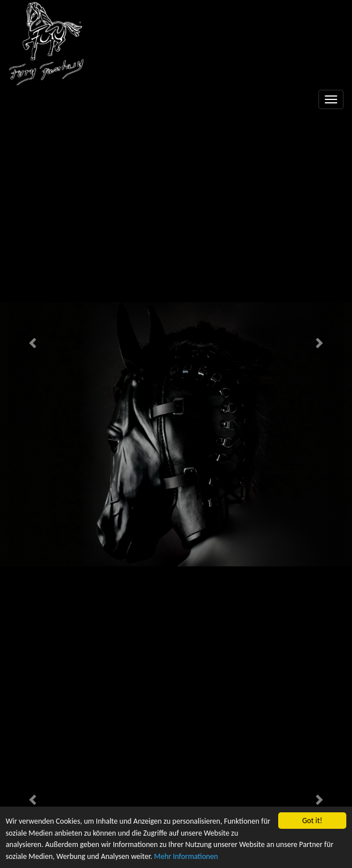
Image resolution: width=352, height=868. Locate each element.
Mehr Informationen (186, 856)
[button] (34, 343)
